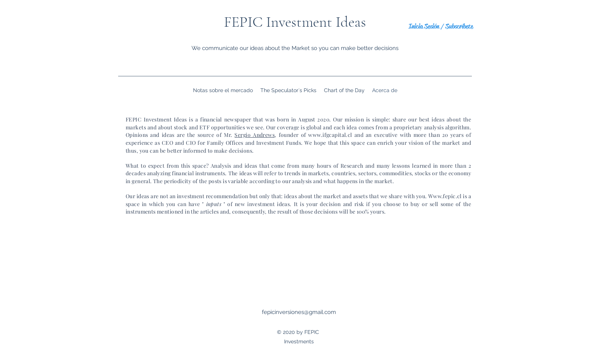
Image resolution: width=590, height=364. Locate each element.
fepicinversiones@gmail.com (299, 312)
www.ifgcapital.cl (330, 135)
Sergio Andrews (255, 135)
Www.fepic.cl (445, 196)
